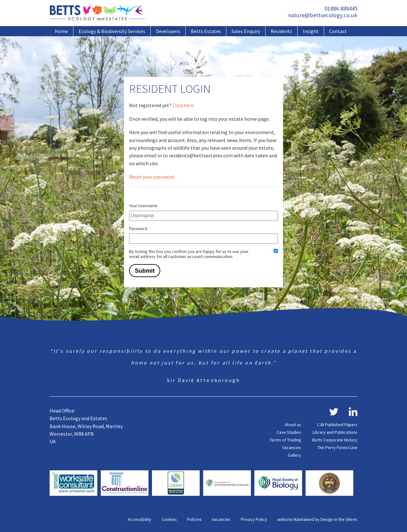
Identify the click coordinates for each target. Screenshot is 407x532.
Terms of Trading (285, 440)
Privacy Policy (254, 519)
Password (138, 228)
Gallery (294, 455)
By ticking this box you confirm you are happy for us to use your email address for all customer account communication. (189, 254)
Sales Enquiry (246, 31)
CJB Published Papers (337, 425)
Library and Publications (335, 432)
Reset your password (152, 177)
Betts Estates (206, 31)
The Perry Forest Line (337, 447)
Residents (281, 31)
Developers (168, 31)
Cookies (169, 519)
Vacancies (292, 447)
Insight (311, 31)
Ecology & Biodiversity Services (112, 31)
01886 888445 (341, 8)
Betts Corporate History (335, 440)
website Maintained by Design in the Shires (317, 519)
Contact (338, 31)
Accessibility (140, 519)
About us (293, 425)
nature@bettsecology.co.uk (323, 15)
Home (61, 31)
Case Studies (289, 432)
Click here (183, 105)
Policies (194, 519)
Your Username (143, 206)
